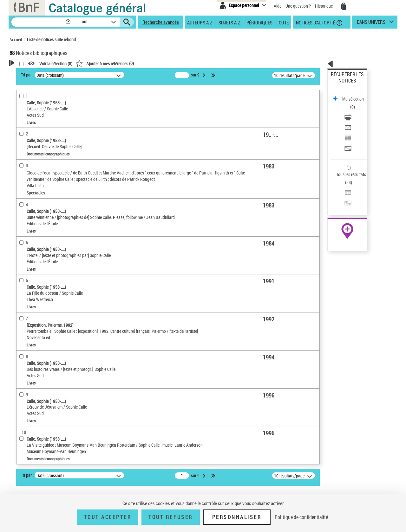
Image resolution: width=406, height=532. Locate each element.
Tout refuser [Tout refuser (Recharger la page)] (170, 517)
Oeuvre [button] (23, 247)
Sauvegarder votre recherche (49, 98)
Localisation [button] (28, 236)
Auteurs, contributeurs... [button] (40, 258)
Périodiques (259, 22)
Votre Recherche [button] (36, 74)
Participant (28, 157)
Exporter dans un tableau (354, 111)
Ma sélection (343, 84)
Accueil (16, 39)
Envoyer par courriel (349, 103)
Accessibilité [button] (29, 177)
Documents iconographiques (43, 216)
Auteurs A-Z (200, 22)
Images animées (34, 207)
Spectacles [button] (27, 353)
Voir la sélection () (137, 64)
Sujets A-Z (229, 22)
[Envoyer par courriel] (356, 103)
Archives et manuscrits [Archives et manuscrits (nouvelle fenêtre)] (342, 194)
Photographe (30, 147)
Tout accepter (108, 517)
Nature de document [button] (36, 187)
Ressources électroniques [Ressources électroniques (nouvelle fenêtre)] (344, 201)
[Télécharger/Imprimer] (356, 95)
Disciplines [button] (27, 342)
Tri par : (109, 75)
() (186, 63)
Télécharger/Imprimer (351, 95)
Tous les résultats (347, 136)
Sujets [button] (22, 289)
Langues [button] (24, 268)
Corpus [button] (23, 332)
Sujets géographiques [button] (37, 300)
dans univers (371, 23)
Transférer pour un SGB (352, 118)
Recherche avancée (161, 22)
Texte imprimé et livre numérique (47, 197)
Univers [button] (23, 321)
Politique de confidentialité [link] (301, 517)
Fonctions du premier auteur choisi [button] (44, 125)
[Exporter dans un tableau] (356, 111)
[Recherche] (38, 22)
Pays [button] (21, 363)
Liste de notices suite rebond (51, 39)
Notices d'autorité (315, 22)
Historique (324, 6)
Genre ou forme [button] (31, 311)
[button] (68, 22)
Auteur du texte (33, 138)
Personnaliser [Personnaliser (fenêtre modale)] (237, 517)
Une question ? (298, 6)
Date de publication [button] (35, 279)
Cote (284, 22)
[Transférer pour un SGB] (356, 118)
